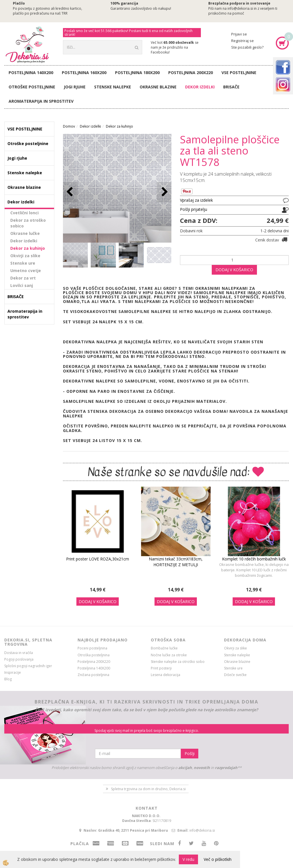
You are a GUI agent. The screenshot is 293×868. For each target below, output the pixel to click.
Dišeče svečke (235, 675)
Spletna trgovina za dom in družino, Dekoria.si (148, 789)
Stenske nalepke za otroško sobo (178, 662)
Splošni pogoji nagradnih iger (28, 666)
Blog (8, 679)
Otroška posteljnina (94, 655)
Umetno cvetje (26, 270)
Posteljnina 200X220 (191, 73)
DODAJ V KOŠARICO (234, 270)
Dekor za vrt (23, 278)
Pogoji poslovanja (19, 659)
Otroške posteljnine (32, 87)
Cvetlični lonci (24, 213)
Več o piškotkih (218, 859)
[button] (164, 192)
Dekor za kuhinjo (28, 248)
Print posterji (161, 668)
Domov (69, 126)
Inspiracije (13, 672)
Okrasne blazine (158, 87)
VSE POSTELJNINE (239, 73)
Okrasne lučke (25, 233)
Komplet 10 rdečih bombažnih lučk (254, 559)
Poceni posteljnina (92, 648)
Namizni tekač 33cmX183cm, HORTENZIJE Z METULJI (176, 562)
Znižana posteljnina (93, 675)
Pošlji (190, 753)
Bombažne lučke (164, 648)
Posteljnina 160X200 (84, 73)
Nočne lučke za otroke (169, 655)
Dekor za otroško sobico (28, 223)
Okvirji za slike (25, 256)
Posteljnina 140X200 (31, 73)
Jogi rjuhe (75, 87)
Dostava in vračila (19, 653)
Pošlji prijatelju (194, 209)
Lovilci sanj (22, 285)
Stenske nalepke (113, 87)
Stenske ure (23, 263)
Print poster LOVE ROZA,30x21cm (98, 559)
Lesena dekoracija (166, 675)
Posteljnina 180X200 (137, 73)
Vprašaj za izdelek (196, 200)
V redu (188, 859)
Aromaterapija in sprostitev (41, 101)
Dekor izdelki (200, 87)
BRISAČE (231, 87)
